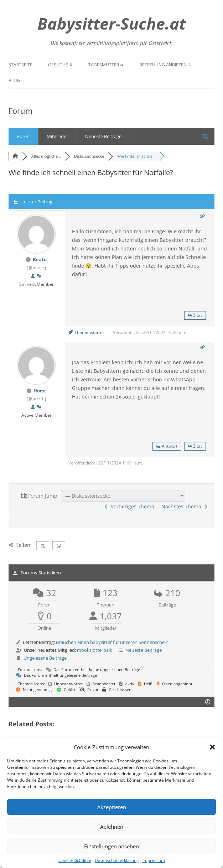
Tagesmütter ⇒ (106, 65)
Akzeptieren (112, 807)
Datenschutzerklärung (117, 860)
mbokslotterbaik (95, 650)
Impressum (154, 860)
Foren (23, 136)
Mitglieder (57, 136)
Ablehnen (112, 827)
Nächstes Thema (184, 506)
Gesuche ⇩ (60, 65)
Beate (40, 259)
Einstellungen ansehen (111, 846)
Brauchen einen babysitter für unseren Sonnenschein (112, 642)
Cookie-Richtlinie (75, 860)
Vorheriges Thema (129, 506)
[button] (212, 747)
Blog (14, 80)
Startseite (20, 65)
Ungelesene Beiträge (45, 658)
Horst (40, 391)
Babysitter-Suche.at (111, 23)
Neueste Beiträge (103, 136)
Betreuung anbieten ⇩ (165, 65)
